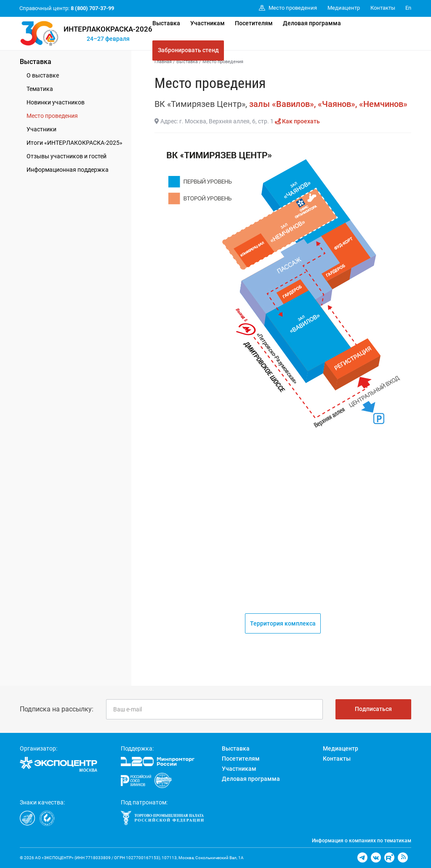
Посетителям (254, 23)
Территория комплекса (283, 623)
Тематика (40, 89)
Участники (41, 129)
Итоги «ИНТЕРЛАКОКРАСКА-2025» (74, 143)
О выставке (43, 75)
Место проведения (52, 116)
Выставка (166, 23)
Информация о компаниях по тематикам (362, 841)
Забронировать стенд (188, 50)
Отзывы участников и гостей (67, 156)
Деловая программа (312, 23)
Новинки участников (56, 102)
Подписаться (373, 709)
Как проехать (297, 121)
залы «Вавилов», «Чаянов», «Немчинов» (328, 104)
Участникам (208, 23)
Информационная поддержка (68, 170)
